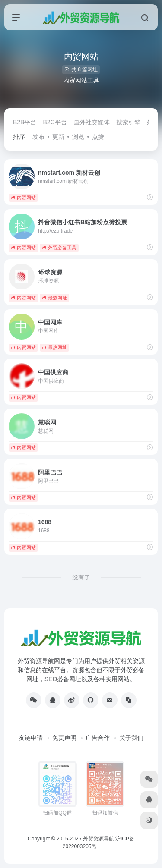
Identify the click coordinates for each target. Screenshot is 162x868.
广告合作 (98, 738)
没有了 (81, 577)
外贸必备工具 (59, 248)
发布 (38, 137)
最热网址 (54, 298)
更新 (58, 137)
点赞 (98, 137)
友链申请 (31, 738)
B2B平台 (25, 122)
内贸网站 (23, 198)
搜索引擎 (128, 122)
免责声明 (64, 738)
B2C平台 (55, 122)
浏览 (78, 137)
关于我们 (131, 738)
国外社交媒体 (92, 122)
